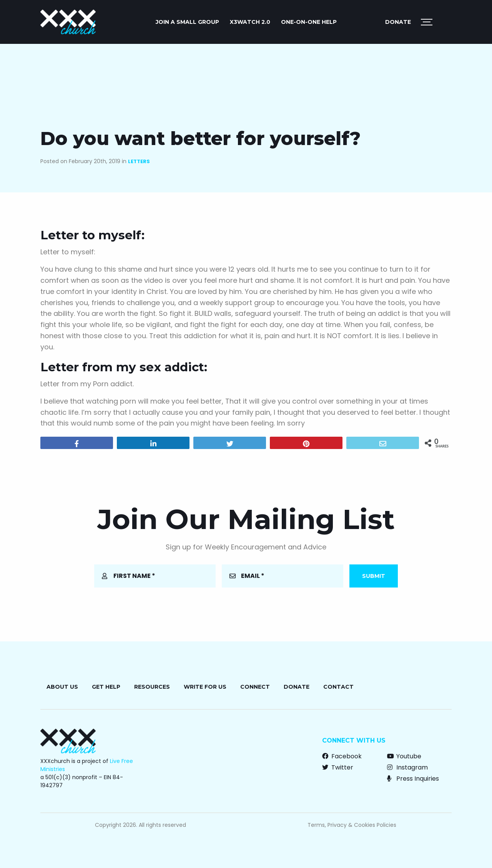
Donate (398, 22)
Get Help (106, 687)
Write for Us (205, 687)
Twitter (338, 767)
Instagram (407, 767)
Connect (255, 687)
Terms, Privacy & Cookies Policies (352, 825)
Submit (374, 576)
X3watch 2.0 (250, 22)
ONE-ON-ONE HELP (309, 22)
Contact (338, 687)
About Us (62, 687)
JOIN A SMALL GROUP (187, 22)
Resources (152, 687)
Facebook (342, 756)
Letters (139, 161)
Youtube (404, 756)
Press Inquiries (413, 779)
